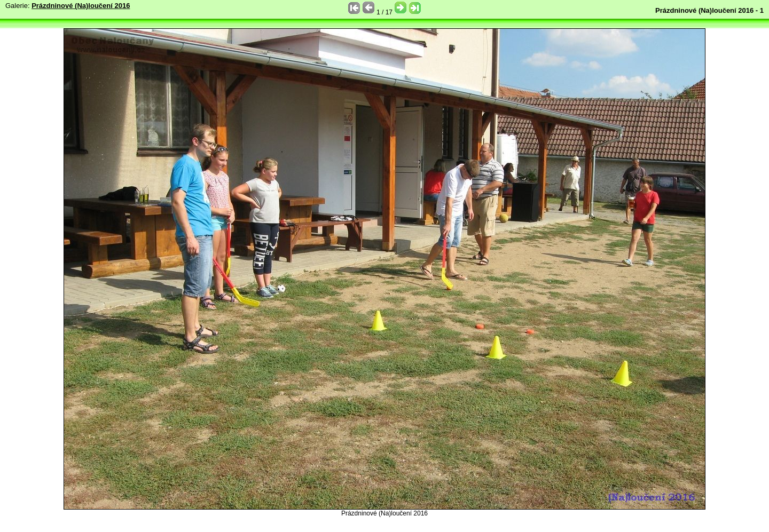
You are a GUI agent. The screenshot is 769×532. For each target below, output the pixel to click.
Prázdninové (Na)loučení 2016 (81, 6)
